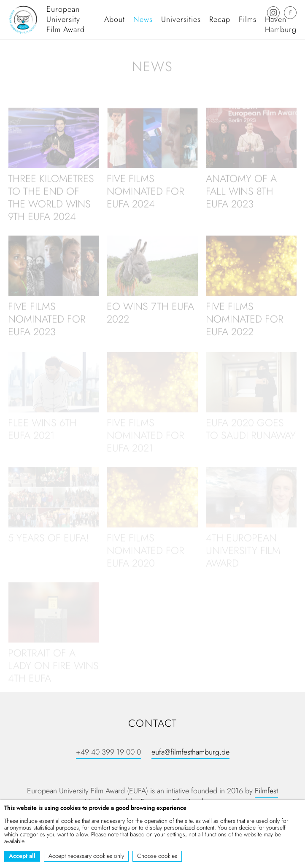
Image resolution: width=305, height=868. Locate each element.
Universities (181, 19)
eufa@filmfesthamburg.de (190, 752)
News (143, 19)
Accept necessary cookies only (86, 856)
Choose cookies (157, 856)
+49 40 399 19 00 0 (108, 752)
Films (248, 19)
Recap (220, 19)
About (115, 19)
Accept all (22, 856)
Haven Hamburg (281, 24)
